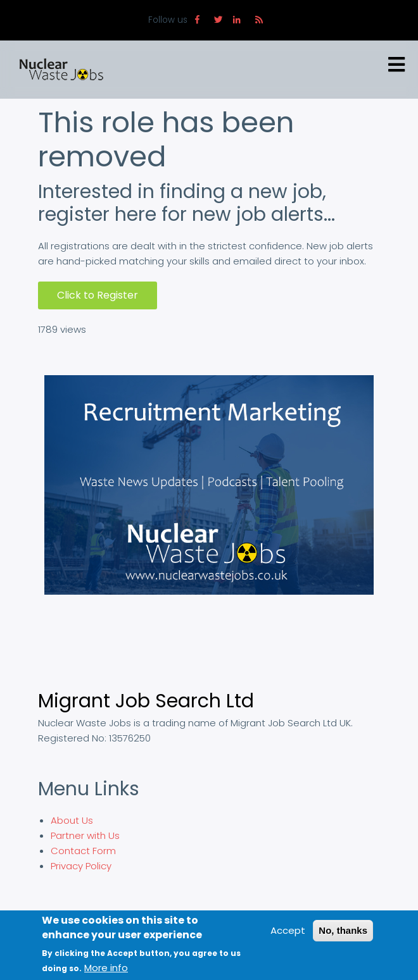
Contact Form (83, 851)
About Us (72, 820)
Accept (288, 930)
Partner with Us (85, 835)
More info (106, 968)
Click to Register (98, 295)
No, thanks (343, 930)
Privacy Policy (81, 866)
